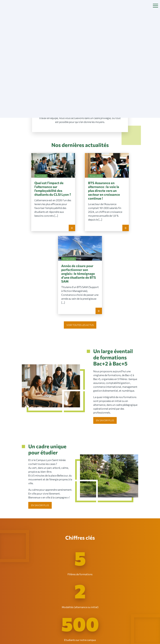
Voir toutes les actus (80, 325)
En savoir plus (105, 420)
